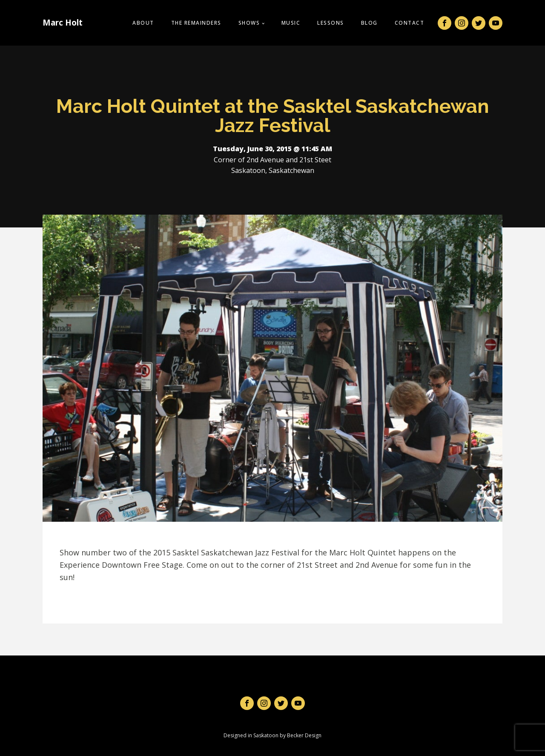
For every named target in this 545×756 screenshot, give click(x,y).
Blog (369, 23)
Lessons (331, 23)
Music (291, 23)
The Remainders (196, 23)
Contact (410, 23)
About (143, 23)
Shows (249, 23)
